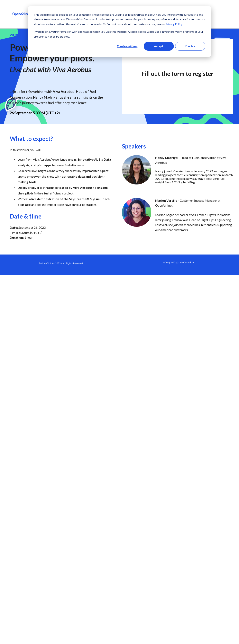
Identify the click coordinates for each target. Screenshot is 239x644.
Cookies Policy (186, 262)
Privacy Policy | (171, 262)
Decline (190, 46)
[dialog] (120, 31)
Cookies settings (127, 46)
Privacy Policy (174, 24)
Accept (159, 46)
